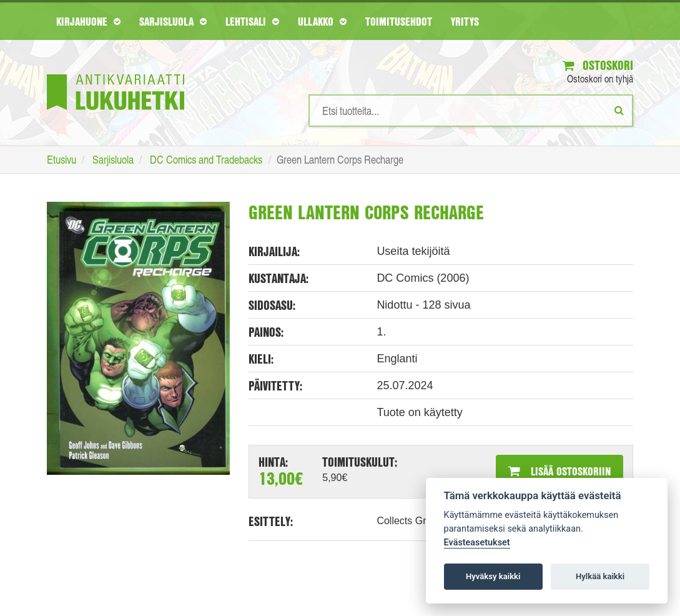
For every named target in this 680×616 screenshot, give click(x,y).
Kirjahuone (88, 21)
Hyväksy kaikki (493, 576)
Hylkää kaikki (600, 576)
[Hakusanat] (471, 111)
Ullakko (322, 21)
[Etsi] (619, 110)
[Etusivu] (116, 73)
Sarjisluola (173, 21)
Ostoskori (598, 65)
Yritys (465, 21)
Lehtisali (252, 21)
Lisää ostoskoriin (559, 471)
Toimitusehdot (399, 21)
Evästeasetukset (477, 543)
